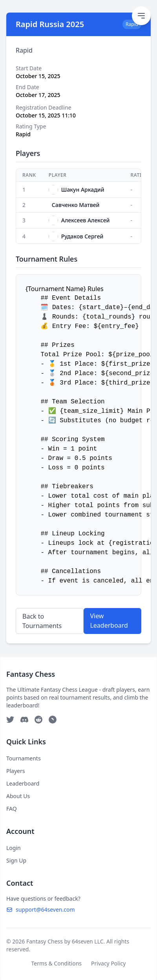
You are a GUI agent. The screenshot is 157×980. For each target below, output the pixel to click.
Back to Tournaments (42, 621)
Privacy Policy (108, 963)
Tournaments (24, 758)
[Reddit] (38, 720)
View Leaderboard (109, 621)
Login (14, 848)
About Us (18, 796)
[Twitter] (10, 720)
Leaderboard (23, 783)
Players (16, 771)
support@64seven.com (41, 909)
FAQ (12, 809)
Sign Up (16, 860)
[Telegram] (53, 720)
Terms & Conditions (57, 963)
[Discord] (24, 720)
